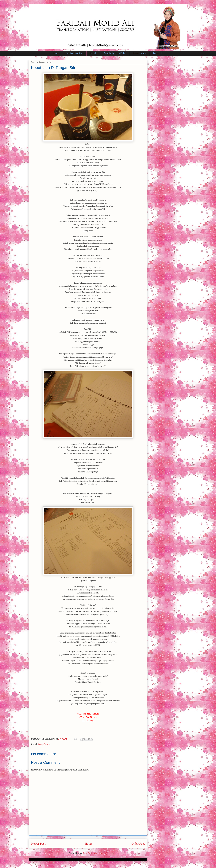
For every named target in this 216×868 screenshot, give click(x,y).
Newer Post (38, 843)
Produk (93, 53)
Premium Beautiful (74, 53)
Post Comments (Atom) (95, 853)
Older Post (138, 843)
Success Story (139, 53)
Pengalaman (44, 744)
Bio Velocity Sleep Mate (114, 53)
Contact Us (158, 53)
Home (55, 53)
